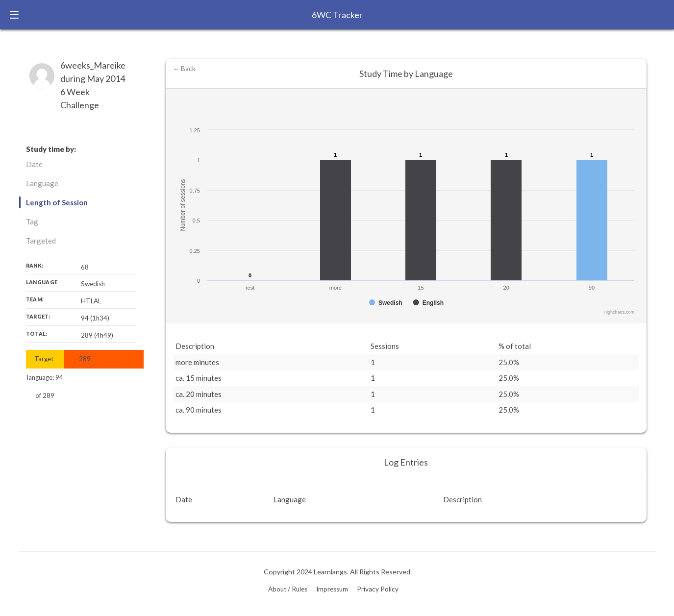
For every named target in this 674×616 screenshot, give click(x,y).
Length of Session (57, 202)
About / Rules (288, 589)
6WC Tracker (337, 15)
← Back (185, 69)
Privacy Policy (378, 589)
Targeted (41, 241)
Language (42, 183)
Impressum (332, 589)
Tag (32, 222)
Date (34, 164)
